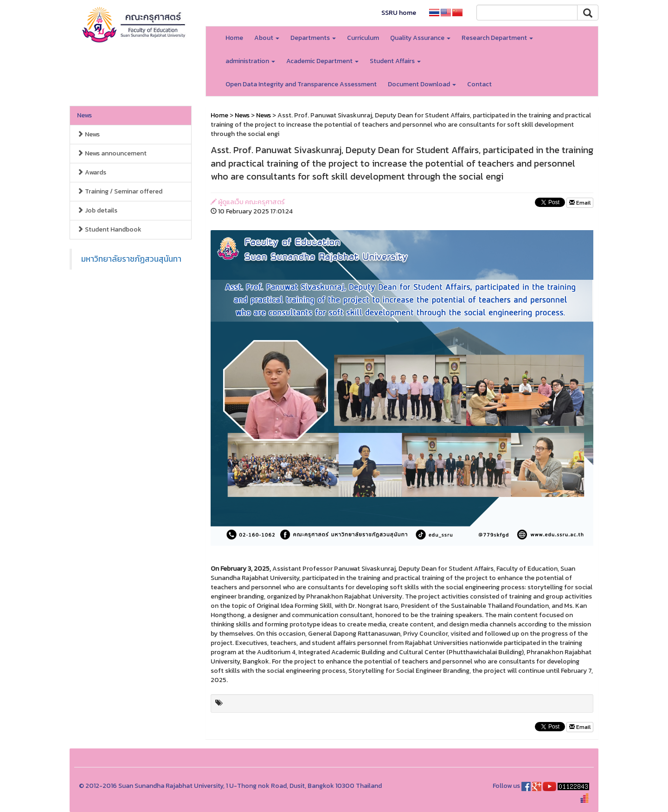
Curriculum (363, 38)
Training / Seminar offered (120, 191)
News (84, 115)
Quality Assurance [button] (420, 38)
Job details (97, 210)
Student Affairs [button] (395, 61)
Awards (92, 172)
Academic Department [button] (322, 61)
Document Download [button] (422, 84)
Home (234, 38)
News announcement (112, 153)
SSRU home (399, 13)
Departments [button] (313, 38)
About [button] (267, 38)
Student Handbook (109, 229)
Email (580, 203)
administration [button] (250, 61)
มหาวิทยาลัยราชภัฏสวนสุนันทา (131, 259)
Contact (479, 84)
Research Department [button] (497, 38)
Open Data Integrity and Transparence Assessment (301, 84)
